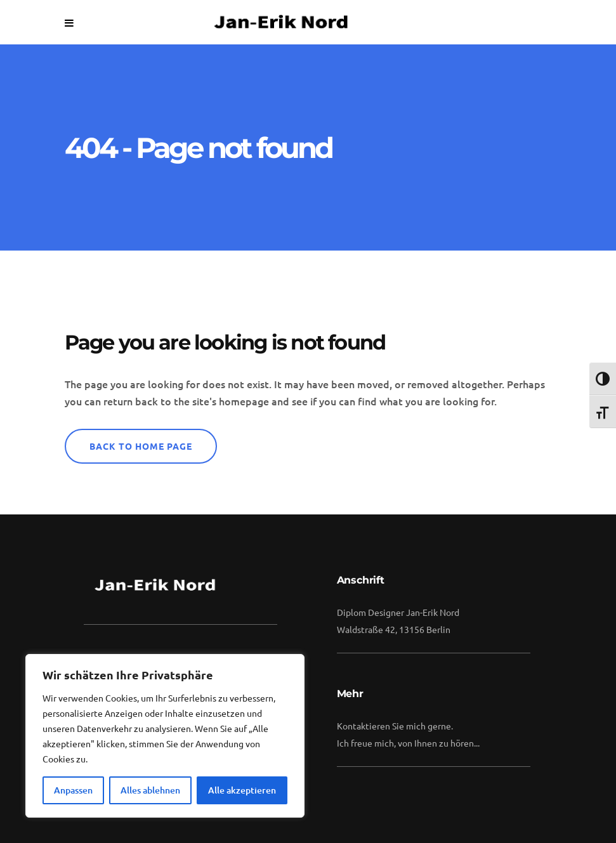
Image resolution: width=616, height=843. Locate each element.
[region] (165, 736)
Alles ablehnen (150, 790)
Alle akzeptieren (242, 790)
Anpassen (73, 790)
